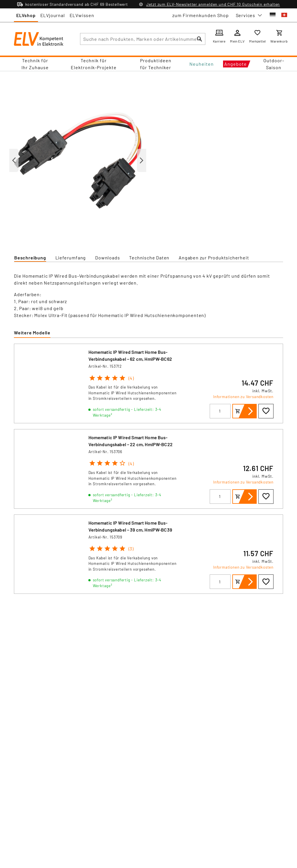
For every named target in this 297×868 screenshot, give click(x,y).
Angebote (236, 64)
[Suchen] (200, 39)
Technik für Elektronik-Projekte (94, 64)
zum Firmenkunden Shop (201, 15)
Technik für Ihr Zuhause (35, 64)
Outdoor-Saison (274, 64)
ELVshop (26, 15)
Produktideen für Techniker (156, 64)
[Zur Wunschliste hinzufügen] (266, 411)
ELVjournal (53, 15)
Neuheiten (202, 64)
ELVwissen (82, 15)
